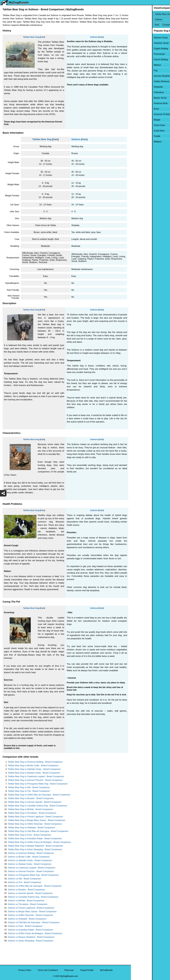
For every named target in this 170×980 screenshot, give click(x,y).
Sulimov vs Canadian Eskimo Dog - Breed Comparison (33, 897)
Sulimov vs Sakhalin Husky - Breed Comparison (30, 860)
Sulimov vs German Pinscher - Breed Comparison (31, 871)
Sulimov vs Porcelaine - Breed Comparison (28, 904)
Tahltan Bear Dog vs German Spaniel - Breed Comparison (35, 802)
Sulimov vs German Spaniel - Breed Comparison (30, 893)
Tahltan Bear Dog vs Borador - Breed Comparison (31, 798)
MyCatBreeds (106, 970)
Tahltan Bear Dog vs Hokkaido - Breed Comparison (31, 828)
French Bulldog (140, 60)
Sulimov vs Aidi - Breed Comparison (24, 879)
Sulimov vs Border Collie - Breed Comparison (29, 857)
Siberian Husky (140, 38)
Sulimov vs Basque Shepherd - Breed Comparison (31, 937)
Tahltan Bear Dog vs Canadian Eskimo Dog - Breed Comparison (37, 806)
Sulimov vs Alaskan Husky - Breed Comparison (30, 864)
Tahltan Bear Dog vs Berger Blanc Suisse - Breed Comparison (37, 820)
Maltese (136, 65)
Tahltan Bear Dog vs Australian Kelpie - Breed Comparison (35, 839)
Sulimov (94, 37)
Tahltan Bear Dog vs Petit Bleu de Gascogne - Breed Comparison (38, 831)
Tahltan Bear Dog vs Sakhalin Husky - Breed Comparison (34, 769)
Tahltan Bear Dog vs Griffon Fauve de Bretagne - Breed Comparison (39, 842)
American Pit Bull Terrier (144, 114)
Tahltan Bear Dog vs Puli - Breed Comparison (29, 791)
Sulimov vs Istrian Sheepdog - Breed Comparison (31, 941)
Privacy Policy (25, 970)
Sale (42, 37)
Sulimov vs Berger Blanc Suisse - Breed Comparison (32, 911)
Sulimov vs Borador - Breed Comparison (26, 890)
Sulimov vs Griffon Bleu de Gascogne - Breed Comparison (35, 886)
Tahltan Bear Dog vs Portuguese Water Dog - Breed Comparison (38, 784)
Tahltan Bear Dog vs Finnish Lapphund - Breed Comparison (35, 817)
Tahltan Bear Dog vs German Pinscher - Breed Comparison (35, 780)
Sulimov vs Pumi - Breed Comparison (25, 926)
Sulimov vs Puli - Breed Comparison (24, 882)
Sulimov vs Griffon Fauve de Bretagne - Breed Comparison (35, 933)
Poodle (136, 136)
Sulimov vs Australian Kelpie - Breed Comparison (31, 930)
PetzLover (69, 970)
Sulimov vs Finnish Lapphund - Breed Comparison (31, 908)
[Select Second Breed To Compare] (151, 19)
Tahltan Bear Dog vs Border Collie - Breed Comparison (33, 766)
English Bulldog (140, 49)
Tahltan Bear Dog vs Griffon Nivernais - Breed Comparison (35, 824)
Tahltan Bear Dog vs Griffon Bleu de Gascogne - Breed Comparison (39, 795)
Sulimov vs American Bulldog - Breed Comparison (31, 853)
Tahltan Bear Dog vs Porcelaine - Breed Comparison (32, 813)
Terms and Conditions (48, 970)
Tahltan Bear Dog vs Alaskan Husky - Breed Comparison (34, 773)
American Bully (140, 103)
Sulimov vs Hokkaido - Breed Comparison (27, 919)
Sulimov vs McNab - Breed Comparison (26, 901)
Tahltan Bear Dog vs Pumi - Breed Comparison (30, 835)
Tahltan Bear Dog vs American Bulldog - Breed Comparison (35, 762)
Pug (134, 70)
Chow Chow (138, 125)
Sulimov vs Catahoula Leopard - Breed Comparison (32, 868)
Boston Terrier (139, 98)
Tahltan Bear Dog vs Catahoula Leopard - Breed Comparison (36, 776)
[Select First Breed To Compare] (151, 14)
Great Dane (138, 131)
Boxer (135, 109)
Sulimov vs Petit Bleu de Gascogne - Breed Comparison (34, 922)
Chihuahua (138, 92)
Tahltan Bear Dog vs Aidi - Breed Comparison (29, 787)
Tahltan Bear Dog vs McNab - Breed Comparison (30, 809)
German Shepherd (141, 76)
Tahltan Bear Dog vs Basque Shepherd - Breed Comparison (35, 846)
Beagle (136, 120)
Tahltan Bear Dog (31, 37)
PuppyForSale (87, 970)
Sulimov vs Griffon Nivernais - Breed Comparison (30, 915)
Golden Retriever (140, 81)
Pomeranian (138, 54)
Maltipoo (137, 142)
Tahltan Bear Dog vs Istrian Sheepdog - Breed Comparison (35, 849)
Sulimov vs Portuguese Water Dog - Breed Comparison (33, 875)
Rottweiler (137, 87)
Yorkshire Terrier (140, 43)
